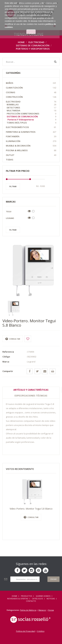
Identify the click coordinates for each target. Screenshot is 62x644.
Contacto (31, 601)
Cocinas (31, 92)
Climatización (31, 88)
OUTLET (31, 155)
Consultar (13, 339)
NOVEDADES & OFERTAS (18, 599)
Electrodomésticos (31, 127)
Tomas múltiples (31, 123)
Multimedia (31, 111)
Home (21, 42)
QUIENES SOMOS (43, 596)
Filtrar (13, 186)
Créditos (41, 631)
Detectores (31, 108)
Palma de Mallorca (28, 610)
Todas (10, 160)
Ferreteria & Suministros (31, 132)
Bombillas (31, 105)
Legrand (10, 218)
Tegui (9, 212)
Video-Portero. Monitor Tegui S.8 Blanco (31, 509)
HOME (14, 596)
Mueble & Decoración (31, 146)
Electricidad (36, 42)
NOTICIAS (51, 599)
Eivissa (51, 610)
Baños (31, 83)
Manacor (42, 610)
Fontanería (31, 136)
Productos (27, 596)
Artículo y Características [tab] (31, 390)
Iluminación (31, 141)
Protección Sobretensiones (31, 114)
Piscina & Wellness (31, 150)
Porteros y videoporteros (33, 49)
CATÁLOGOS (37, 599)
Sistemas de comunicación (33, 45)
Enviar (53, 579)
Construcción (31, 97)
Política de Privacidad (25, 631)
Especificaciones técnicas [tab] (31, 396)
